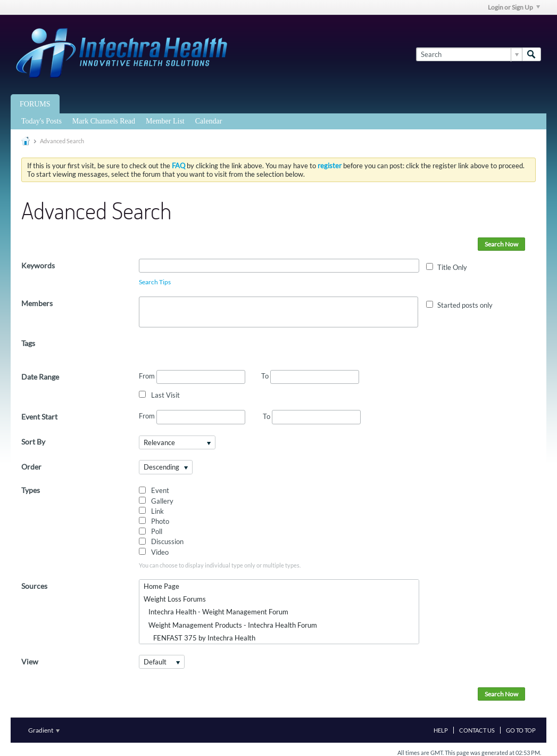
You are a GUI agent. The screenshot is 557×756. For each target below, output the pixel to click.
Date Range (40, 377)
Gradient (44, 730)
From (192, 377)
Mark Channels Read (104, 121)
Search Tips (155, 282)
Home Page (161, 586)
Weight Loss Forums (175, 599)
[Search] (469, 54)
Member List (165, 121)
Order (31, 467)
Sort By (33, 442)
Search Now (501, 244)
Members (37, 303)
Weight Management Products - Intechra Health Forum (230, 625)
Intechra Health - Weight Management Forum (216, 612)
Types (31, 490)
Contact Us (477, 730)
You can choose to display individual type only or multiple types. (220, 565)
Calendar (209, 121)
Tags (28, 343)
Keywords (38, 265)
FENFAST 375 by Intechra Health (199, 638)
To (310, 376)
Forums (35, 104)
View (30, 661)
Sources (34, 586)
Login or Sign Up (514, 7)
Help (441, 730)
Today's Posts (41, 121)
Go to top (521, 730)
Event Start (39, 417)
